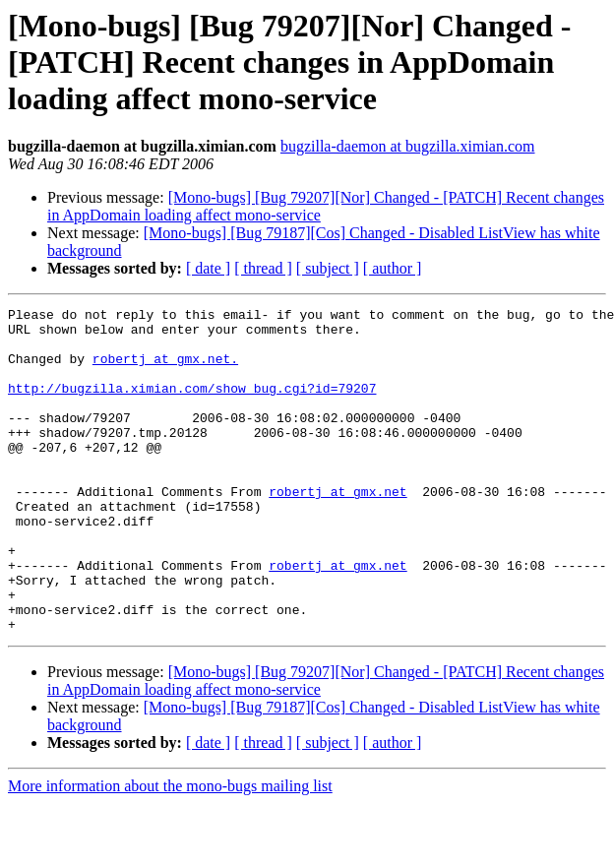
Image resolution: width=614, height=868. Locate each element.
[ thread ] (263, 268)
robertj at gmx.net (338, 529)
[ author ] (393, 268)
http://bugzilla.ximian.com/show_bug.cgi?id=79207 (192, 405)
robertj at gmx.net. (165, 370)
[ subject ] (328, 268)
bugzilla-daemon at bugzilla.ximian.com (408, 146)
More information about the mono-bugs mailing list (170, 851)
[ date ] (208, 268)
